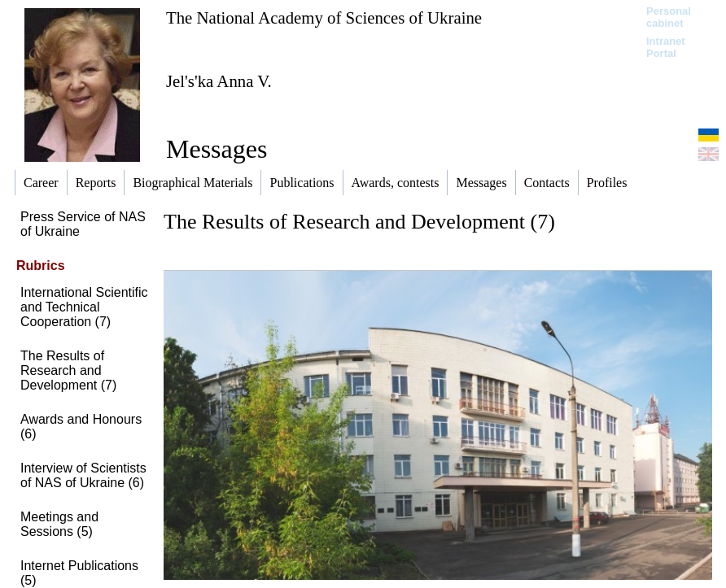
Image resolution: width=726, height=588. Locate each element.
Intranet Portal (666, 47)
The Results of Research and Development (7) (68, 370)
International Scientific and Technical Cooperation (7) (84, 307)
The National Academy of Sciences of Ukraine (324, 17)
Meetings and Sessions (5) (59, 524)
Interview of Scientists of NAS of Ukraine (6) (83, 475)
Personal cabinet (669, 17)
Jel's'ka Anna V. (219, 81)
